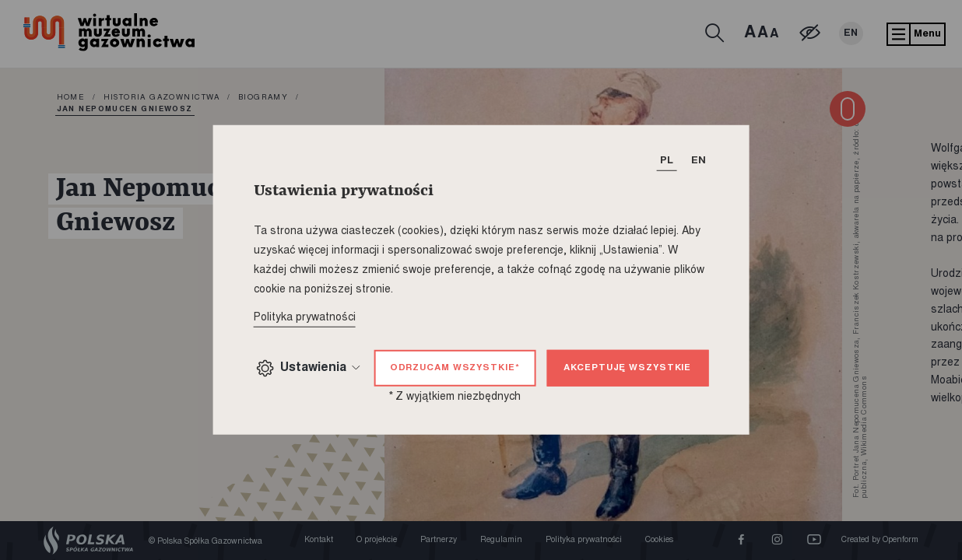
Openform (901, 540)
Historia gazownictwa (162, 98)
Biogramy (263, 98)
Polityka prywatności (584, 540)
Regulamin (501, 540)
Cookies (659, 540)
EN (851, 33)
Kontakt (319, 540)
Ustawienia (308, 368)
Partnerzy (439, 540)
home (71, 98)
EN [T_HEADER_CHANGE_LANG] (699, 161)
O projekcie (377, 540)
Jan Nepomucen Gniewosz (125, 110)
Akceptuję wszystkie (627, 368)
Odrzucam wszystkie (455, 368)
